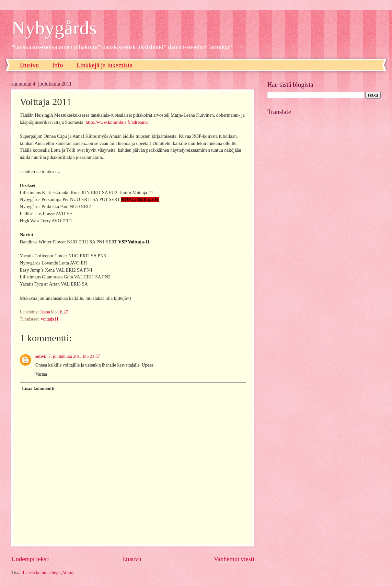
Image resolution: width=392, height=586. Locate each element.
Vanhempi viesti (234, 559)
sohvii (41, 356)
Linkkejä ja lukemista (104, 65)
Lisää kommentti (38, 388)
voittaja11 (50, 319)
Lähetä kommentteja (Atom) (48, 573)
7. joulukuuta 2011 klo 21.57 (74, 356)
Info (58, 65)
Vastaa (41, 374)
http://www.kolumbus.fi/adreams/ (117, 122)
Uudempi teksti (31, 559)
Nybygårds (54, 28)
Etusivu (29, 65)
